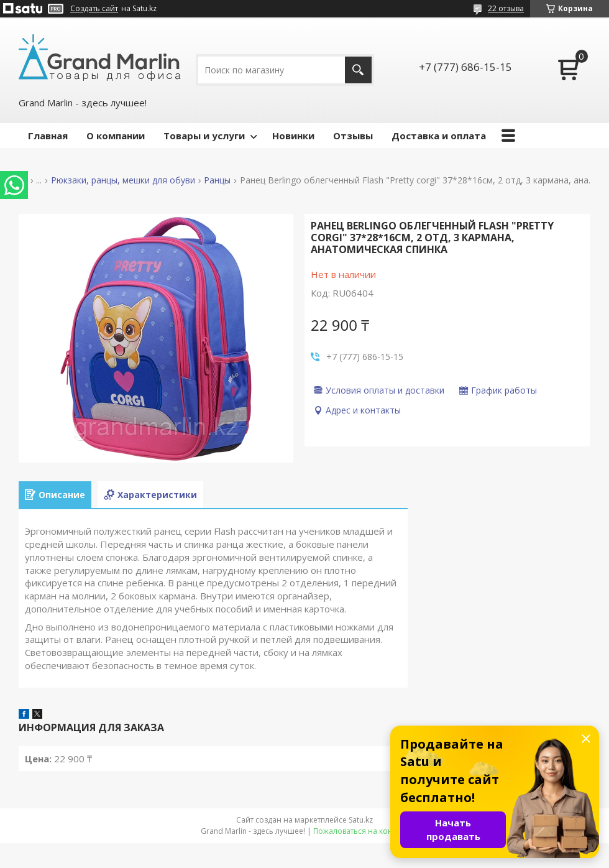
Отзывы (353, 136)
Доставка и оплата (439, 136)
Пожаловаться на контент (361, 831)
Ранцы (217, 180)
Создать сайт (94, 9)
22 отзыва (506, 8)
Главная (48, 136)
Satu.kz (361, 820)
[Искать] (358, 70)
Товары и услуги (204, 136)
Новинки (293, 136)
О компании (116, 136)
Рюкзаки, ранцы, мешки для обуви (123, 180)
